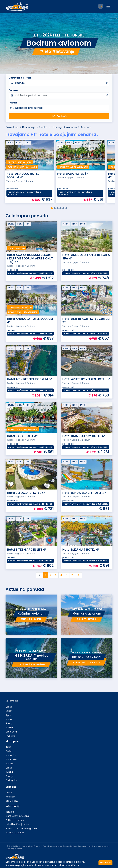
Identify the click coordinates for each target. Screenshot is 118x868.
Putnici (13, 103)
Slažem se (105, 863)
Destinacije (29, 127)
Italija (8, 747)
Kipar (8, 715)
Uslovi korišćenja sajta (17, 824)
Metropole (12, 741)
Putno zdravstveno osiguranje (22, 828)
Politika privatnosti (15, 820)
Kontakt (10, 812)
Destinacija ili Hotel (20, 78)
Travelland (12, 127)
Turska (43, 127)
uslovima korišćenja (68, 865)
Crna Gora (11, 732)
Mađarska (11, 755)
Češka (9, 751)
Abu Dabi (10, 797)
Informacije (13, 806)
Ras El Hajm (12, 801)
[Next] (78, 575)
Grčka (9, 707)
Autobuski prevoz (15, 833)
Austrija (10, 764)
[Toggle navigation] (108, 6)
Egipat (9, 711)
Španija (10, 723)
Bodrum (20, 83)
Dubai (9, 793)
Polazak (13, 90)
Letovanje (57, 127)
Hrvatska (10, 736)
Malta (9, 719)
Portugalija (11, 780)
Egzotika (11, 787)
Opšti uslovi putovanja (18, 816)
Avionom (72, 127)
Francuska (11, 759)
